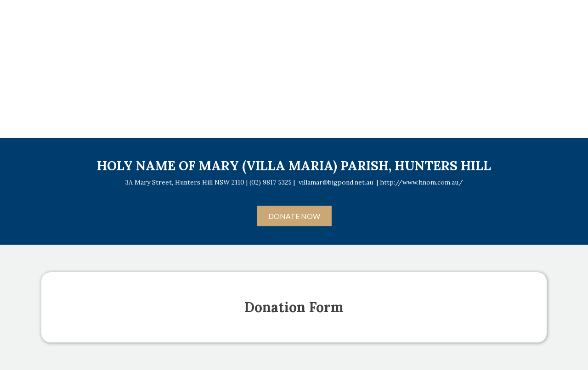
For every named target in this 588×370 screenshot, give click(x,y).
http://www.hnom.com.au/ (421, 182)
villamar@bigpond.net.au (336, 182)
